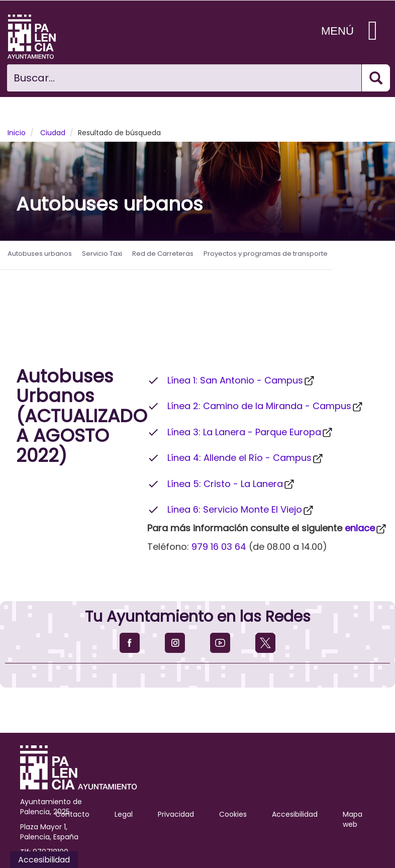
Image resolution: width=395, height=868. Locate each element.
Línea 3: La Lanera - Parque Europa (251, 432)
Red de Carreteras (163, 254)
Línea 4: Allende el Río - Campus (246, 458)
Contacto (72, 814)
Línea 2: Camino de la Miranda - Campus (266, 406)
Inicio (17, 133)
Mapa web (353, 819)
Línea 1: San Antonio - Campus (241, 380)
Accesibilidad (295, 814)
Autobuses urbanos (40, 254)
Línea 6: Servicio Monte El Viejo (241, 509)
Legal (124, 814)
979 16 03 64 (219, 547)
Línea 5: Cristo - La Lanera (231, 484)
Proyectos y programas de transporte (266, 254)
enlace (366, 528)
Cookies (233, 814)
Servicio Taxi (102, 254)
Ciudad (53, 133)
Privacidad (176, 814)
